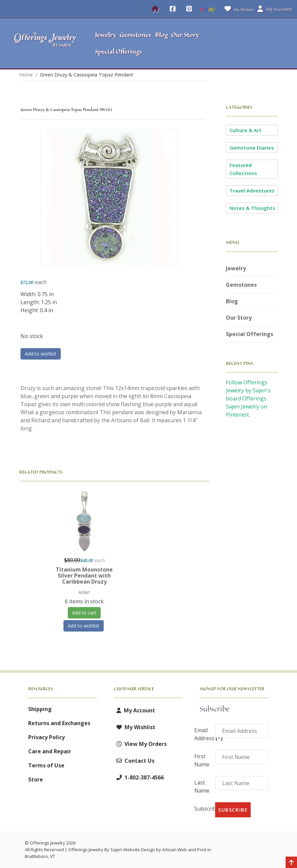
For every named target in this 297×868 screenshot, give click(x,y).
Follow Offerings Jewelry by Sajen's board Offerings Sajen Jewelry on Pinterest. (248, 398)
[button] (258, 43)
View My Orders (140, 744)
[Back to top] (291, 863)
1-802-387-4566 (139, 777)
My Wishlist (238, 9)
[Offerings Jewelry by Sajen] (45, 43)
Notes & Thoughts (252, 208)
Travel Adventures (252, 191)
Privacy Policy (46, 737)
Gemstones (241, 285)
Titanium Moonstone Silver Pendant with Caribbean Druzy (84, 576)
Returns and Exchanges (59, 723)
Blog (232, 301)
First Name (202, 760)
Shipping (40, 709)
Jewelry (236, 268)
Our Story (239, 318)
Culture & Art (245, 130)
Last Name (202, 786)
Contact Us (134, 761)
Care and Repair (50, 751)
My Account (134, 710)
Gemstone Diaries (252, 148)
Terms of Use (46, 765)
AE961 (84, 592)
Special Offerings (250, 334)
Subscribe (203, 809)
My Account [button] (275, 9)
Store (36, 779)
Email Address (203, 734)
